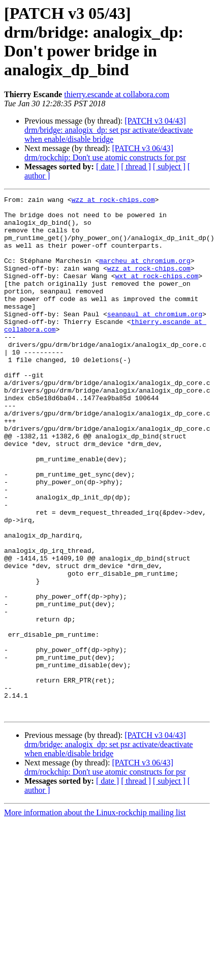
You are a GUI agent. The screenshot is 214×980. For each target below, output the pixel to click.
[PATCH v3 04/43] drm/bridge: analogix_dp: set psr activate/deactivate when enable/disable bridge (109, 130)
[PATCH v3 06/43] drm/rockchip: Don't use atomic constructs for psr (105, 153)
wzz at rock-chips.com (113, 201)
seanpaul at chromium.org (155, 338)
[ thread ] (136, 167)
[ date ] (108, 167)
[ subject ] (169, 167)
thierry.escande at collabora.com (117, 94)
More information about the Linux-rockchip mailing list (95, 916)
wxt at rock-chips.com (157, 292)
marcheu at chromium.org (145, 274)
